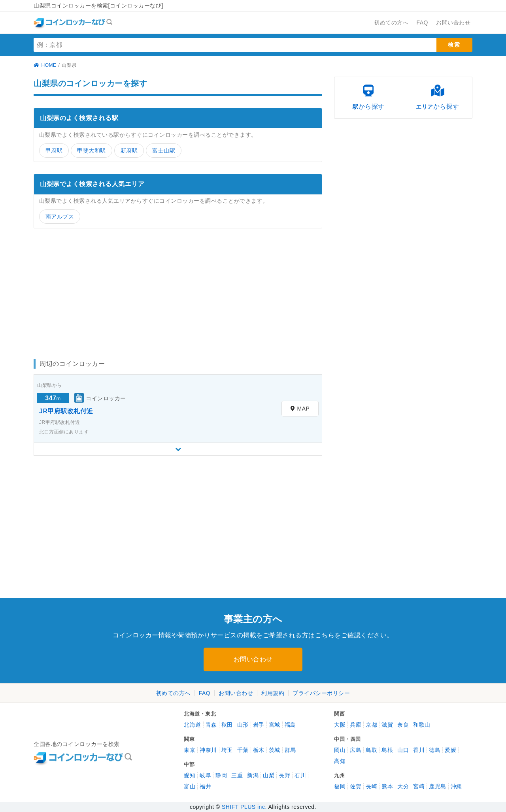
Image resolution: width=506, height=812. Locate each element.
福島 (290, 725)
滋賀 (387, 725)
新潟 (253, 775)
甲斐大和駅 (92, 151)
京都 (371, 725)
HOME (45, 65)
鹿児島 (438, 786)
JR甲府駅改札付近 (66, 411)
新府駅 (129, 151)
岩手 (259, 725)
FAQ (205, 693)
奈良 (403, 725)
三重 (237, 775)
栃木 (259, 750)
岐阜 (205, 775)
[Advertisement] (103, 296)
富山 (190, 786)
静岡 (221, 775)
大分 (403, 786)
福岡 (340, 786)
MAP (300, 409)
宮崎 (419, 786)
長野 (284, 775)
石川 (300, 775)
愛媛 (450, 750)
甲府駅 (54, 151)
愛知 (190, 775)
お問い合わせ (253, 659)
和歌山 (422, 725)
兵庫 (356, 725)
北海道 (193, 725)
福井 (205, 786)
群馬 (290, 750)
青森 (211, 725)
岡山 (340, 750)
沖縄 (456, 786)
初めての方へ (173, 693)
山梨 (269, 775)
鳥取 (371, 750)
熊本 (387, 786)
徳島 (435, 750)
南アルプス (60, 217)
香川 (419, 750)
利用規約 (273, 693)
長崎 (371, 786)
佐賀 (356, 786)
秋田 (227, 725)
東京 (190, 750)
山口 (403, 750)
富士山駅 (164, 151)
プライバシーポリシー (321, 693)
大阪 (340, 725)
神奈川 (208, 750)
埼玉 (227, 750)
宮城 (275, 725)
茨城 (275, 750)
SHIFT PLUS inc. (244, 807)
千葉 (243, 750)
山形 (243, 725)
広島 (356, 750)
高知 (340, 761)
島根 (387, 750)
